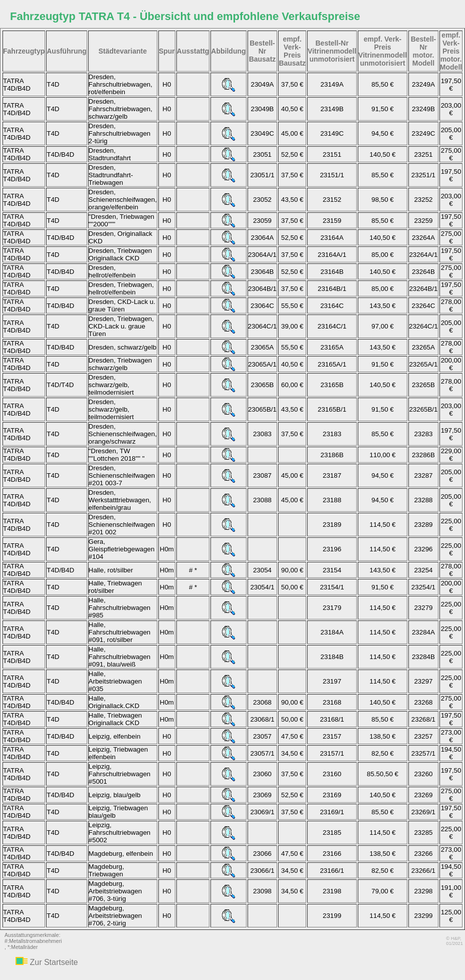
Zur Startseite (54, 962)
